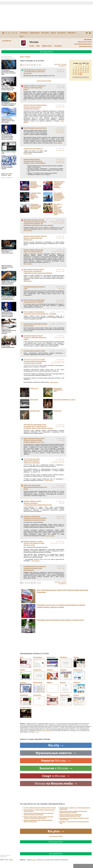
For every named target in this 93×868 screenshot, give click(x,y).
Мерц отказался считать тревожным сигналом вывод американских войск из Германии (73, 812)
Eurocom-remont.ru (65, 695)
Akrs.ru (49, 695)
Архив (38, 46)
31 (81, 74)
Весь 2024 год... (63, 66)
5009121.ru (49, 682)
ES (17, 33)
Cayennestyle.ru (37, 670)
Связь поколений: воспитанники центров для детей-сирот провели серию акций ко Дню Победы (39, 814)
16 (78, 70)
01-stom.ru (76, 695)
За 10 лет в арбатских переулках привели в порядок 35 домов (40, 808)
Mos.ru (22, 657)
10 (81, 68)
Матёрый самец (35, 411)
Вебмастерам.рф (51, 657)
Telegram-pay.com (78, 670)
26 (86, 72)
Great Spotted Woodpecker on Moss (58, 390)
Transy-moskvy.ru (38, 657)
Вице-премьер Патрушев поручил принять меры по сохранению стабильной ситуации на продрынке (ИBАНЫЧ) (38, 271)
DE (14, 33)
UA (11, 33)
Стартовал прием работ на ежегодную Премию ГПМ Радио (35, 196)
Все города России (46, 52)
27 (88, 72)
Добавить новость (47, 46)
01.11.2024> (64, 64)
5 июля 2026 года (7, 41)
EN (6, 33)
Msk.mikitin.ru (64, 657)
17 (81, 70)
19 (86, 70)
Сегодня (32, 46)
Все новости (62, 33)
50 (35, 65)
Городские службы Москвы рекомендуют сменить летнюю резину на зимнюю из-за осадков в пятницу (35, 518)
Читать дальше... (58, 143)
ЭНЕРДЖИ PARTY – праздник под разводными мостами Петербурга (59, 185)
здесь (9, 175)
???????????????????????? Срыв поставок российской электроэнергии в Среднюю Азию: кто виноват (35, 361)
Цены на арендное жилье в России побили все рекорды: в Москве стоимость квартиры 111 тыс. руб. (34, 440)
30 (78, 74)
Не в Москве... (58, 46)
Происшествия (35, 33)
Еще (22, 36)
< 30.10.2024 (57, 64)
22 (76, 72)
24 (81, 72)
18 (83, 70)
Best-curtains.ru (37, 695)
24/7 (44, 860)
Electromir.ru (23, 682)
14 (73, 70)
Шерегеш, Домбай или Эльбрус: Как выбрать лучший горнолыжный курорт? (35, 88)
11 (83, 68)
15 (76, 70)
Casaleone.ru (50, 670)
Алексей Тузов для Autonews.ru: (33, 149)
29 (76, 74)
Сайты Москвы (88, 39)
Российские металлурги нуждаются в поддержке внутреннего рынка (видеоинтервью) (35, 568)
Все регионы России (56, 842)
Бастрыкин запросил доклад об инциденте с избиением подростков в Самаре (35, 337)
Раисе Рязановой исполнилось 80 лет (35, 128)
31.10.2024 (27, 57)
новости (34, 860)
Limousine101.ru (24, 695)
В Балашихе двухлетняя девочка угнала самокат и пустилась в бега (60, 620)
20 (88, 70)
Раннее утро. (34, 388)
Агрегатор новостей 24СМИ (44, 81)
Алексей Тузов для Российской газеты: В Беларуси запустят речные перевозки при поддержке (35, 107)
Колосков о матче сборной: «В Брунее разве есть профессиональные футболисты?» (35, 238)
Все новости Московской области (83, 44)
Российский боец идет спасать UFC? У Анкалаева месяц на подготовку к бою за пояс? (35, 72)
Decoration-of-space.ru (26, 708)
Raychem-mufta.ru (38, 682)
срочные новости (46, 731)
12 (86, 68)
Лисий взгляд (57, 411)
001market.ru (63, 670)
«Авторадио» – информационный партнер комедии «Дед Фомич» (36, 206)
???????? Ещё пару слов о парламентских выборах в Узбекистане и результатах (32, 461)
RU (9, 33)
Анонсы (53, 33)
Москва (22, 57)
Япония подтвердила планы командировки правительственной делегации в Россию (71, 815)
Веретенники (34, 400)
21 (73, 72)
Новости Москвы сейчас (85, 46)
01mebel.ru (76, 657)
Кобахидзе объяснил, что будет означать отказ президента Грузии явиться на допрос (34, 543)
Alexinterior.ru (77, 682)
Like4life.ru (23, 670)
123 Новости (24, 33)
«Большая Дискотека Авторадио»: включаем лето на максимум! (36, 185)
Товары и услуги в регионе (85, 42)
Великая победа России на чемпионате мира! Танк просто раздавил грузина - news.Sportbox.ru (35, 161)
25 (83, 72)
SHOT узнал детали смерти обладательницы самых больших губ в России (35, 487)
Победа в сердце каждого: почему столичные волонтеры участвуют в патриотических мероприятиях (38, 817)
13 (88, 68)
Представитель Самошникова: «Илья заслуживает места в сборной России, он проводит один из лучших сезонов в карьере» (38, 426)
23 (78, 72)
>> (40, 65)
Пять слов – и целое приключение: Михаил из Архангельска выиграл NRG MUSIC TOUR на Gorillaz (58, 209)
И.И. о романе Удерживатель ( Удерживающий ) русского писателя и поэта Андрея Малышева (59, 196)
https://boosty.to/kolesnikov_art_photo (64, 400)
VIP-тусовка (45, 33)
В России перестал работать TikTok (34, 351)
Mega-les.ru (63, 682)
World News (72, 33)
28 (73, 74)
